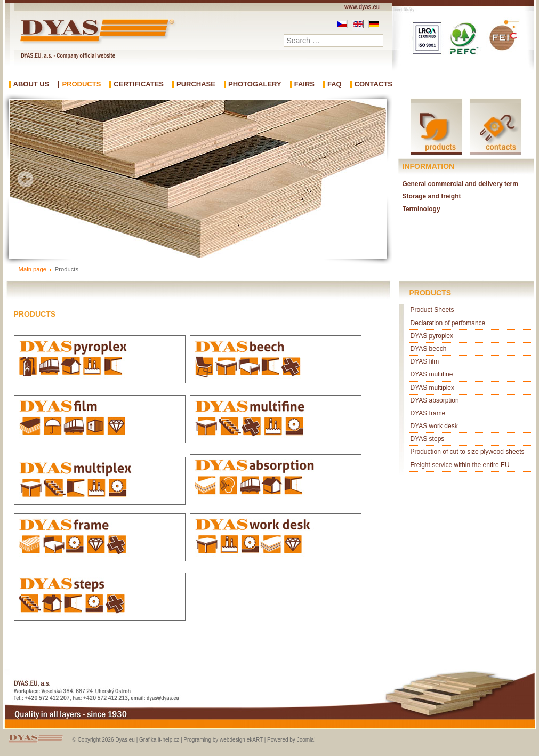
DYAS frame (428, 413)
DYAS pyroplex (432, 336)
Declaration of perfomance (448, 323)
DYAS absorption (435, 400)
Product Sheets (432, 310)
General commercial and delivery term (460, 184)
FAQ (335, 84)
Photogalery (255, 84)
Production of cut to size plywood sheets (468, 452)
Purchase (196, 84)
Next (370, 179)
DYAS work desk (434, 426)
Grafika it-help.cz (159, 740)
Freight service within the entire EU (460, 465)
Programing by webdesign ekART (223, 740)
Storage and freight (432, 196)
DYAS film (425, 361)
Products (81, 84)
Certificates (139, 84)
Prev (26, 179)
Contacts (373, 84)
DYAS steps (428, 439)
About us (31, 84)
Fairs (304, 84)
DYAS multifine (432, 374)
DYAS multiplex (432, 388)
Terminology (421, 209)
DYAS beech (429, 349)
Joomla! (306, 740)
